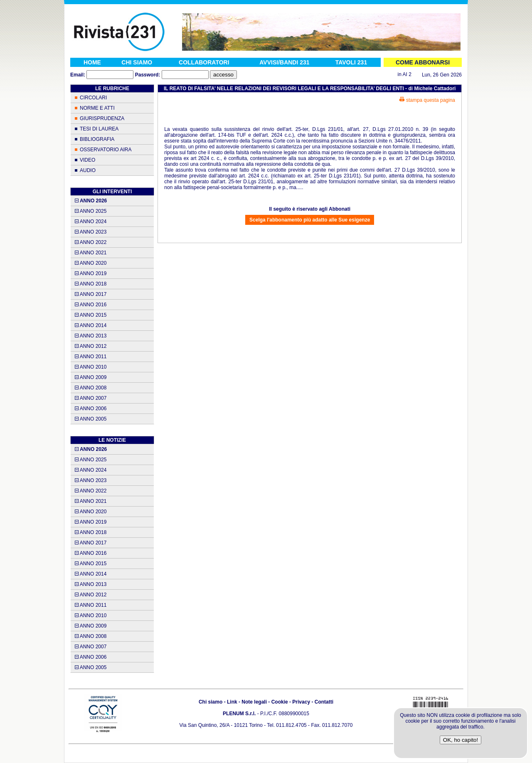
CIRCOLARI (93, 98)
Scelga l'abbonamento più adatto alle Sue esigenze (310, 220)
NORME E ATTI (97, 108)
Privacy (301, 702)
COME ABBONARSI (423, 62)
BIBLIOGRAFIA (97, 139)
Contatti (324, 702)
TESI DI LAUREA (99, 129)
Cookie (280, 702)
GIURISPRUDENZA (102, 118)
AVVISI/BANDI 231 (284, 62)
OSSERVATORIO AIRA (106, 150)
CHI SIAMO (137, 62)
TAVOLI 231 (351, 62)
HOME (92, 62)
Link (232, 702)
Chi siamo (211, 702)
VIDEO (87, 160)
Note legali (254, 702)
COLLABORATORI (204, 62)
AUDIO (88, 170)
